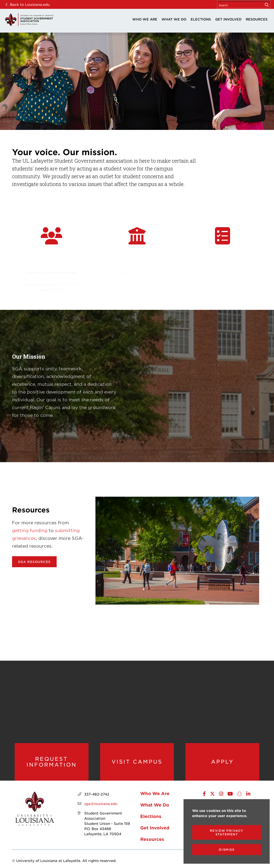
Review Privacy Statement (227, 832)
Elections (201, 19)
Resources (257, 19)
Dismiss (227, 850)
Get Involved (228, 19)
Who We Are (145, 19)
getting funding (30, 530)
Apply (222, 762)
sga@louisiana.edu (101, 803)
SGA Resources (34, 562)
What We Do (174, 19)
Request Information (52, 762)
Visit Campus (137, 762)
